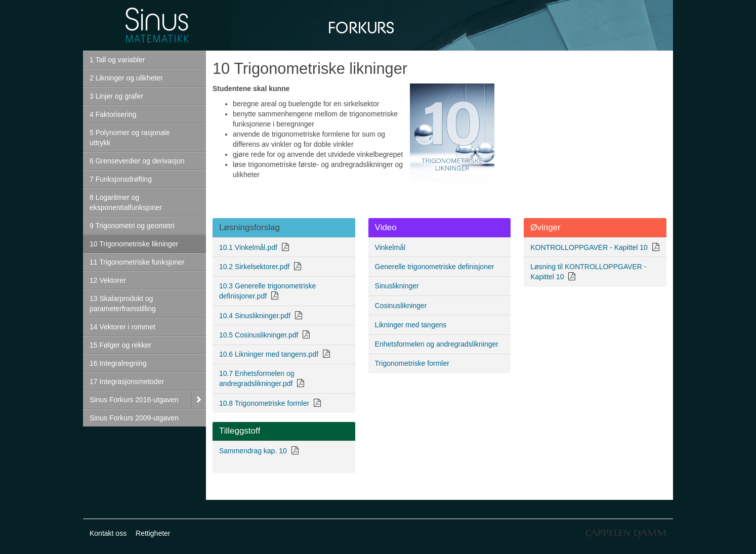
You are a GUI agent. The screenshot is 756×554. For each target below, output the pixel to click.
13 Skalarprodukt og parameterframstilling (123, 304)
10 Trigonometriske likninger (134, 244)
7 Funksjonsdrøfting (121, 179)
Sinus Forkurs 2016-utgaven (134, 400)
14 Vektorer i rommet (122, 327)
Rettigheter (153, 533)
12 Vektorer (108, 280)
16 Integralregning (118, 363)
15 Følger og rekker (120, 345)
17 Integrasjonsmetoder (127, 381)
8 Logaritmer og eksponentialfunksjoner (126, 202)
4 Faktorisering (113, 114)
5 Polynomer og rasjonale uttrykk (130, 138)
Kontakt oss (108, 533)
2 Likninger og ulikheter (126, 78)
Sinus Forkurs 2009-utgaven (134, 418)
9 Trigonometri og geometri (132, 226)
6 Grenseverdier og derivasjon (137, 161)
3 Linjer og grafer (116, 96)
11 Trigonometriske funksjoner (137, 262)
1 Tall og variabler (117, 60)
